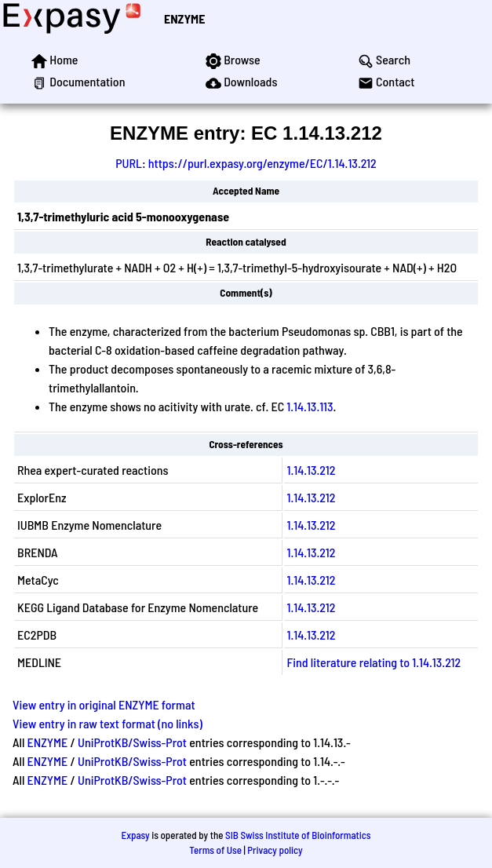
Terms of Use (215, 850)
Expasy (135, 835)
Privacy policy (275, 850)
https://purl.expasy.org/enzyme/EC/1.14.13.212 (262, 163)
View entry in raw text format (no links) (108, 723)
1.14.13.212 (312, 470)
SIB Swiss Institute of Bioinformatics (298, 835)
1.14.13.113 (310, 406)
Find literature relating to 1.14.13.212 (374, 662)
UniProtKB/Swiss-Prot (132, 742)
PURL (129, 163)
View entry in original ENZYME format (104, 704)
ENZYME (184, 18)
